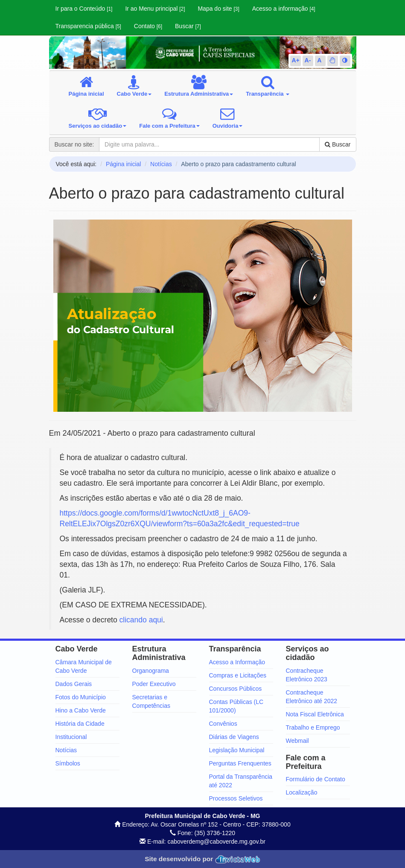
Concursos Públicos (236, 689)
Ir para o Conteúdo (84, 9)
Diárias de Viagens (234, 737)
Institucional (71, 737)
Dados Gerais (74, 684)
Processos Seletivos (236, 798)
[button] (332, 60)
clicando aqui (141, 620)
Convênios (223, 724)
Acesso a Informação (237, 662)
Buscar (188, 26)
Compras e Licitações (238, 675)
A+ (296, 60)
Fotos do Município (81, 697)
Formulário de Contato (316, 779)
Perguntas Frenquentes (240, 763)
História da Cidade (80, 724)
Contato (148, 26)
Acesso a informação (284, 9)
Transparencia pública (88, 26)
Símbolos (68, 763)
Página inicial (124, 164)
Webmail (297, 741)
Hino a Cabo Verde (81, 710)
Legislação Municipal (237, 750)
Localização (302, 792)
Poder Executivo (154, 684)
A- (308, 60)
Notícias (161, 164)
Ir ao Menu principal (155, 9)
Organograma (151, 671)
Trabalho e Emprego (313, 727)
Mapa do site (218, 9)
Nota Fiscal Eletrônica (315, 714)
